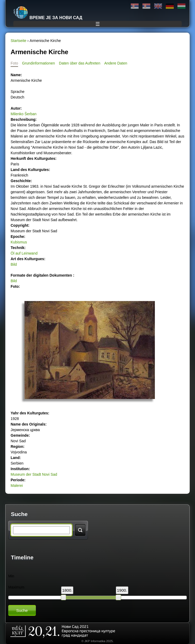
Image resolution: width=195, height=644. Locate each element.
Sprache (18, 92)
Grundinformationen (39, 63)
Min (11, 576)
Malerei (17, 486)
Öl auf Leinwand (24, 253)
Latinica (146, 6)
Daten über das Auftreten (80, 63)
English (158, 6)
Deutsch (170, 6)
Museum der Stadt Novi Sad (34, 474)
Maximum (16, 587)
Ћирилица (135, 6)
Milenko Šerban (24, 114)
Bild (14, 264)
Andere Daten (116, 63)
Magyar (181, 6)
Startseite (18, 41)
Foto (14, 63)
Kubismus (19, 242)
